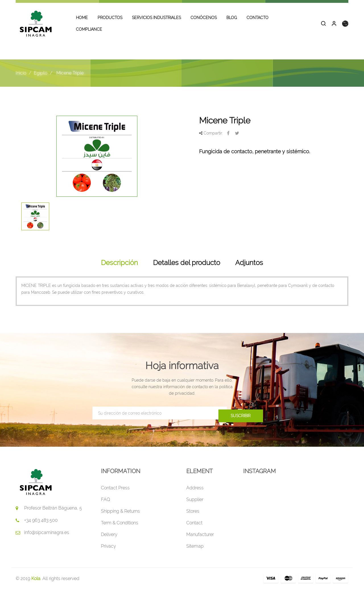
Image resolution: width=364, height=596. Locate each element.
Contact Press (115, 495)
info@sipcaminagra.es (47, 539)
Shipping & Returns (120, 518)
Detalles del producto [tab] (187, 269)
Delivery (109, 541)
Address (195, 495)
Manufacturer (200, 541)
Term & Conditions (120, 530)
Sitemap (195, 553)
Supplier (195, 506)
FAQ (106, 506)
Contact (194, 530)
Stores (193, 518)
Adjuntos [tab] (249, 269)
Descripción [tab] (119, 269)
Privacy (108, 553)
